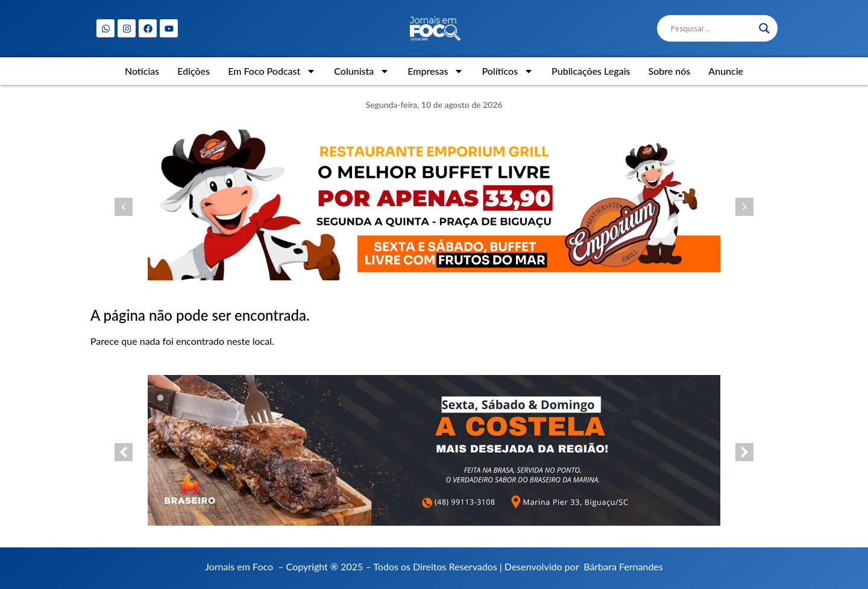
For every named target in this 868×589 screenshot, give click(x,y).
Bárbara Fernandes (623, 566)
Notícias (142, 71)
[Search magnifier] (764, 28)
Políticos (508, 71)
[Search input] (712, 28)
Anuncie (726, 71)
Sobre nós (669, 71)
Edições (193, 71)
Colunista (362, 71)
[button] (124, 207)
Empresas (436, 71)
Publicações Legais (591, 71)
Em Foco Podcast (272, 71)
